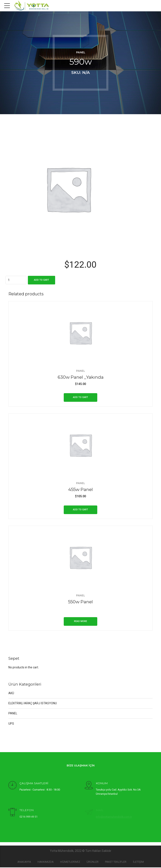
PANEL (81, 52)
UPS (11, 724)
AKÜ (11, 694)
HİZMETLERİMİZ (70, 862)
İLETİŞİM (138, 862)
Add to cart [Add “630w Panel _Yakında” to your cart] (80, 397)
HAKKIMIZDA (46, 862)
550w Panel (80, 602)
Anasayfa (24, 862)
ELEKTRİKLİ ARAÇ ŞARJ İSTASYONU (33, 704)
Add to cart (42, 280)
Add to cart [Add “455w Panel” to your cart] (80, 510)
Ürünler (93, 862)
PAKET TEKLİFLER (116, 862)
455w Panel (80, 489)
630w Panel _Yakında (81, 377)
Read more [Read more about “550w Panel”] (80, 622)
